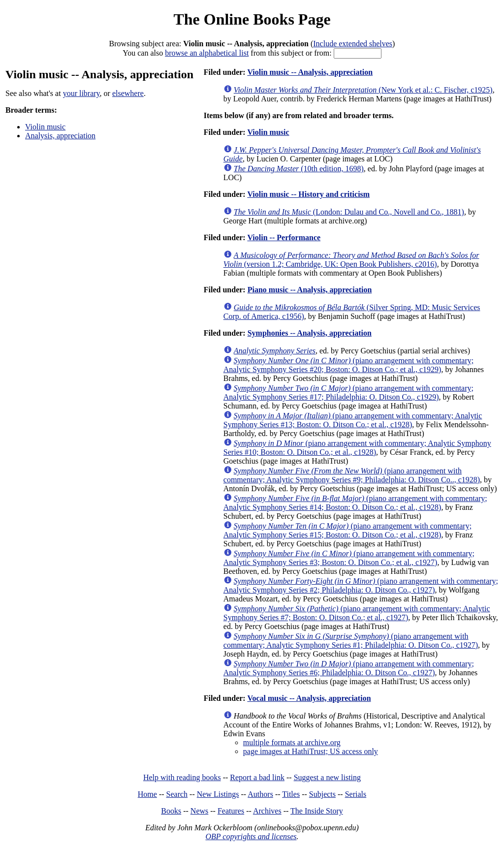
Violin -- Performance (284, 237)
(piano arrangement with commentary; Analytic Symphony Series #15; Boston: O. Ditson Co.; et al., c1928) (347, 530)
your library (81, 93)
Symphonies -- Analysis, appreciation (310, 333)
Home (147, 794)
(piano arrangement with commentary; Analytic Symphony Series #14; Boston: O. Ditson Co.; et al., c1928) (355, 503)
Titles (291, 794)
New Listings (218, 794)
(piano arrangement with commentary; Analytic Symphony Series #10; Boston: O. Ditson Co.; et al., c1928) (357, 448)
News (199, 811)
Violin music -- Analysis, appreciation (310, 72)
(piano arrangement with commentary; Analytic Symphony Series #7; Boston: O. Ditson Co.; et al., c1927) (357, 613)
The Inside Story (317, 811)
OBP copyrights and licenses (251, 836)
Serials (356, 794)
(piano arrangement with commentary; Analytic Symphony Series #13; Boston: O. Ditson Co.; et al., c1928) (353, 420)
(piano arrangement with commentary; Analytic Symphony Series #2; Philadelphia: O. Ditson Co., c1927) (361, 585)
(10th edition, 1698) (299, 169)
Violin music (45, 127)
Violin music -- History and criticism (308, 194)
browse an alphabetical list (207, 53)
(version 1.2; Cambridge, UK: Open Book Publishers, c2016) (351, 260)
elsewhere (128, 93)
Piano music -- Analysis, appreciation (310, 290)
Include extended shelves (353, 44)
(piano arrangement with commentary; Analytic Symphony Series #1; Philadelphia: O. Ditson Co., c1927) (351, 641)
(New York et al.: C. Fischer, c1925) (363, 90)
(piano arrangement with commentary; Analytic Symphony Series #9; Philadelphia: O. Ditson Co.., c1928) (352, 475)
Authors (260, 794)
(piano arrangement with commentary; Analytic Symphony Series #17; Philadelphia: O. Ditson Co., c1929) (348, 393)
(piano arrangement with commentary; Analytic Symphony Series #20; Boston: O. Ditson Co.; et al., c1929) (348, 365)
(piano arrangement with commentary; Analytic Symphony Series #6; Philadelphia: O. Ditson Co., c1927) (349, 668)
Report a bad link (257, 777)
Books (171, 811)
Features (231, 811)
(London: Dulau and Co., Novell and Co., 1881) (349, 212)
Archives (267, 811)
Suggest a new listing (327, 777)
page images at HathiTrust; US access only (311, 751)
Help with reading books (182, 777)
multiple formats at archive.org (292, 742)
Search (177, 794)
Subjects (322, 794)
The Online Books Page (252, 19)
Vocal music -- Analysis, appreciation (309, 698)
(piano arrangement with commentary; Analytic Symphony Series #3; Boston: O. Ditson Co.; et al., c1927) (349, 558)
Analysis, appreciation (60, 136)
